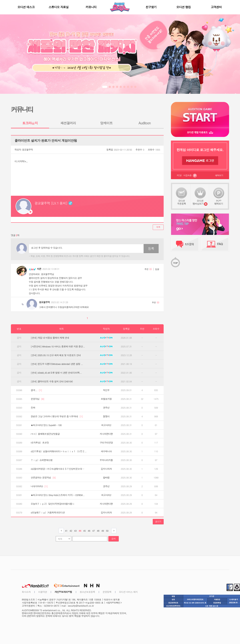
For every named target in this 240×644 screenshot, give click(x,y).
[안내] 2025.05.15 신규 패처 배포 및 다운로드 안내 (56, 355)
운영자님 (37, 399)
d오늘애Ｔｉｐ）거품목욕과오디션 (48, 513)
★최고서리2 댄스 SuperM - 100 (46, 425)
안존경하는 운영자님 (43, 478)
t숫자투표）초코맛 (40, 443)
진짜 (33, 408)
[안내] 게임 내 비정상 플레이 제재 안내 (50, 338)
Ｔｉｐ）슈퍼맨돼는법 (42, 460)
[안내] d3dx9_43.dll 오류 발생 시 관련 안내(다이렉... (56, 373)
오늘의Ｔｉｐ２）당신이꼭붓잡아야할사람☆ (53, 504)
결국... (36, 390)
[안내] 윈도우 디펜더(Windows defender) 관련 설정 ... (57, 364)
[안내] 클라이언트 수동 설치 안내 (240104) (52, 381)
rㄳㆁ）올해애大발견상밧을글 (45, 434)
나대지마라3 (39, 486)
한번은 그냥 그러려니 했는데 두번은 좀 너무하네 (57, 416)
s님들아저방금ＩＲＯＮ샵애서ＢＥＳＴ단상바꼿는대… (57, 469)
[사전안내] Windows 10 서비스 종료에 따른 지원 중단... (58, 346)
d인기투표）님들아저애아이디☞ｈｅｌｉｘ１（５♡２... (59, 451)
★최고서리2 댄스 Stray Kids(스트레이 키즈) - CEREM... (58, 495)
